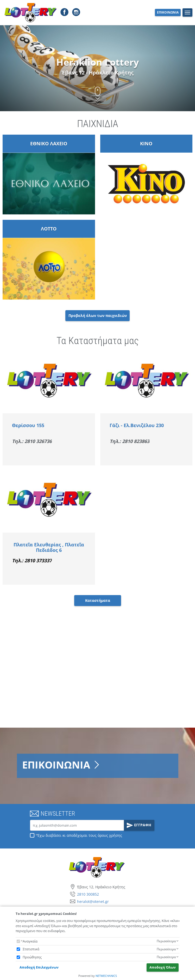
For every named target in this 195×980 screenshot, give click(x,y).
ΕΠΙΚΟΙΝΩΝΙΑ (168, 12)
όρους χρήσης (110, 835)
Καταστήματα (98, 600)
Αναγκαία (30, 941)
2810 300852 (88, 894)
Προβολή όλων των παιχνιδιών (98, 316)
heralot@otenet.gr (93, 901)
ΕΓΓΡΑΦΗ (139, 825)
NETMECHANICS (106, 976)
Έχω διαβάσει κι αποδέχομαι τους (80, 835)
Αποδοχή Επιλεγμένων (39, 967)
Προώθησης (32, 957)
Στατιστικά (31, 949)
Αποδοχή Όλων (163, 967)
